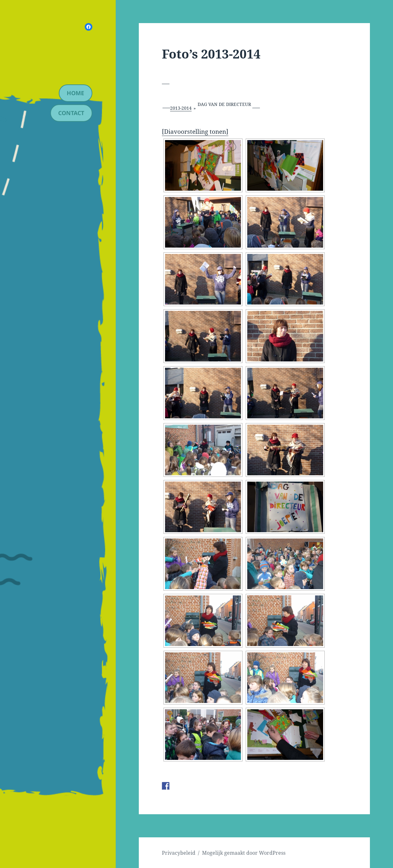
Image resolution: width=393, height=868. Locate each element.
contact (71, 113)
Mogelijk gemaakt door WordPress (244, 853)
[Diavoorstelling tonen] (195, 132)
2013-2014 (181, 108)
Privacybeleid (179, 853)
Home (75, 93)
